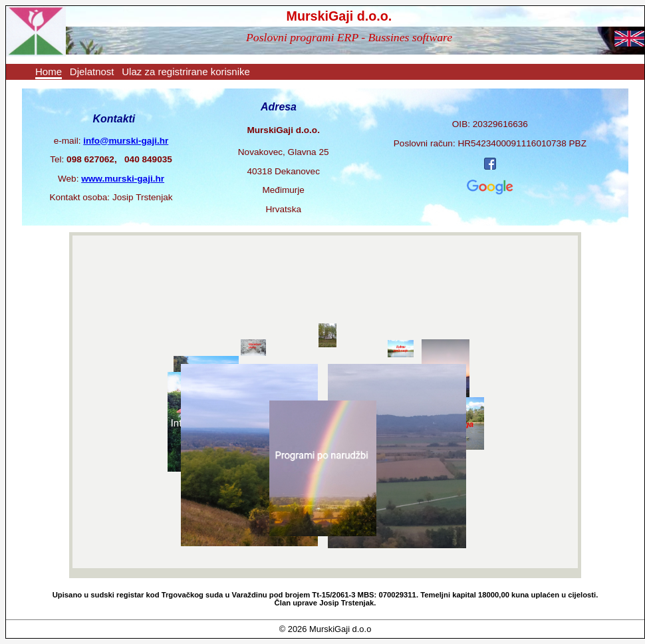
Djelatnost (92, 72)
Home (49, 72)
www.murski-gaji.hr (123, 179)
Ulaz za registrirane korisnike (186, 72)
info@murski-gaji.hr (126, 141)
